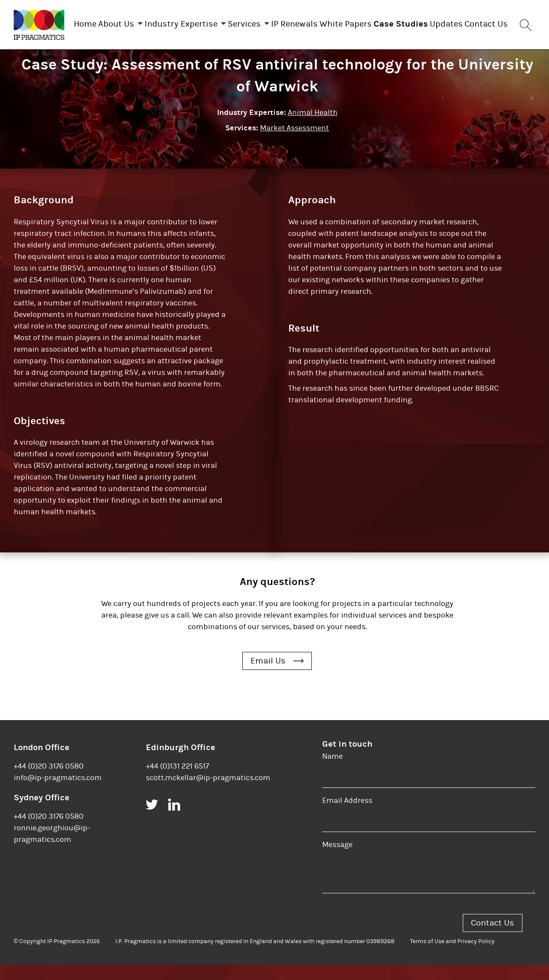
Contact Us (295, 59)
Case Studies (445, 22)
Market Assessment (294, 143)
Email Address (347, 816)
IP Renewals (321, 22)
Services (263, 22)
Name (332, 771)
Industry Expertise (191, 22)
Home (78, 22)
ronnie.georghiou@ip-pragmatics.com (52, 849)
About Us (118, 22)
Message (337, 860)
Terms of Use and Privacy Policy (452, 956)
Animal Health (313, 128)
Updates (499, 22)
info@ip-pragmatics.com (58, 793)
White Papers (381, 22)
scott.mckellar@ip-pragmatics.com (208, 793)
